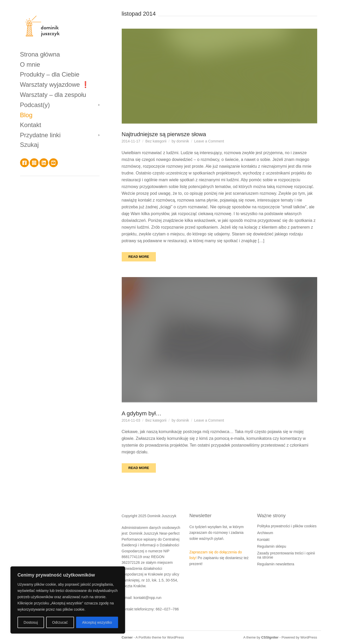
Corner (127, 637)
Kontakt (31, 125)
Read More (139, 257)
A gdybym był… (142, 413)
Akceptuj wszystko (97, 622)
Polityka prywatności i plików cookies (287, 526)
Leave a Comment (209, 141)
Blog (26, 115)
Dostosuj (31, 622)
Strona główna (40, 54)
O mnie (30, 64)
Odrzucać (60, 622)
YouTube (53, 163)
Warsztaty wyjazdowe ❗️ (55, 85)
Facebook (24, 163)
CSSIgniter (270, 637)
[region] (68, 600)
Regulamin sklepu (271, 546)
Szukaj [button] (29, 145)
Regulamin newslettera (275, 564)
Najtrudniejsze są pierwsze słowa (164, 134)
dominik (183, 141)
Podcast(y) (35, 105)
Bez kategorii (156, 141)
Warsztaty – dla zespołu (53, 95)
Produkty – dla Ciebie (50, 74)
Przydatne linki (40, 135)
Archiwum (265, 533)
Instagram (34, 163)
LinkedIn (44, 163)
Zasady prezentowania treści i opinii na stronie (286, 555)
